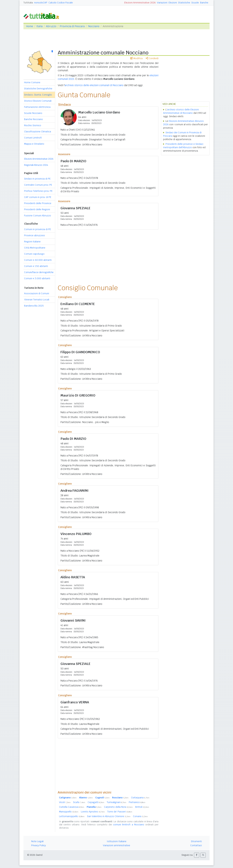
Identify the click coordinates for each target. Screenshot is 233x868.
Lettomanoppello (72, 816)
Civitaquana (140, 798)
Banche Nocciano (33, 119)
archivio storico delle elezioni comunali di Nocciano (94, 85)
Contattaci (196, 845)
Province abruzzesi (34, 235)
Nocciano (94, 26)
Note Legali (37, 841)
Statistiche (184, 3)
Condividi (152, 58)
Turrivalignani (116, 802)
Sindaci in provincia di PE (37, 179)
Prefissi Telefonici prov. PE (38, 191)
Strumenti (196, 841)
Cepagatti (96, 802)
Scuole (195, 3)
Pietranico (137, 802)
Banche (204, 3)
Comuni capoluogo (34, 254)
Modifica (136, 58)
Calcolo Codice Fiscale (61, 3)
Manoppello (69, 812)
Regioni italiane (32, 242)
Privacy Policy (39, 845)
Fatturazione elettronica (37, 107)
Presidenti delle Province (38, 203)
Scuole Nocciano (33, 113)
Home (30, 26)
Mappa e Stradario (34, 144)
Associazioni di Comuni (37, 293)
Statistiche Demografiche (38, 89)
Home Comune (32, 82)
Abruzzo (51, 26)
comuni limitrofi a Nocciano (129, 825)
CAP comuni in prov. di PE (38, 197)
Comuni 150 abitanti (36, 266)
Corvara (140, 816)
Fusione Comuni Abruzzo (38, 216)
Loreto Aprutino (93, 812)
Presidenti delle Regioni (37, 209)
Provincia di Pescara (72, 26)
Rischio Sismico (33, 125)
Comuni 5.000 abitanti (37, 278)
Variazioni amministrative (116, 845)
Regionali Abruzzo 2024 (36, 165)
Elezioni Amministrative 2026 (140, 3)
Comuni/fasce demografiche (39, 272)
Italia (39, 26)
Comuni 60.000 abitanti (38, 260)
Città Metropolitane (35, 248)
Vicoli (65, 802)
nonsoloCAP (41, 3)
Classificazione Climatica (38, 132)
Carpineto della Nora (118, 807)
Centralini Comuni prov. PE (38, 185)
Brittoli (142, 807)
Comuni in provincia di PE (38, 229)
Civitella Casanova (72, 807)
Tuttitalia (28, 3)
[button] (197, 855)
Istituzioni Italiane (117, 841)
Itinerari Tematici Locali (37, 300)
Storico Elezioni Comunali (38, 101)
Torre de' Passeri (120, 812)
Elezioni (173, 3)
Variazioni (162, 3)
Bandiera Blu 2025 (34, 306)
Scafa (79, 802)
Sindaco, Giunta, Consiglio (38, 95)
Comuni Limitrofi (33, 138)
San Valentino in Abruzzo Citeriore (109, 816)
